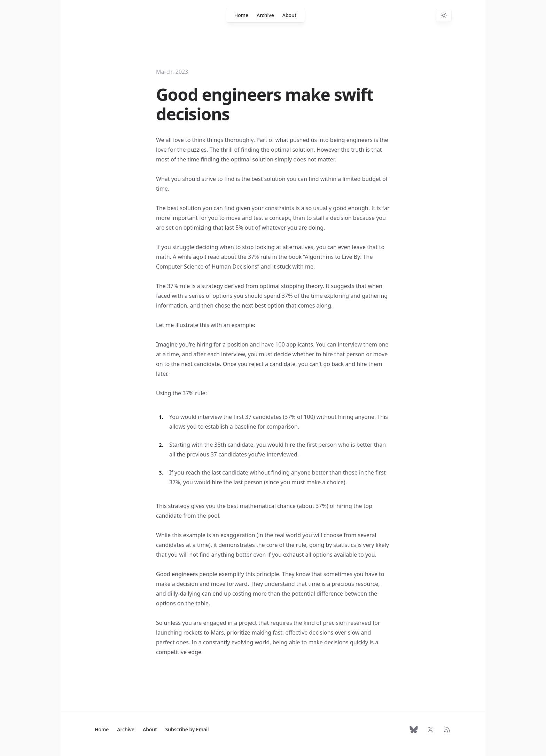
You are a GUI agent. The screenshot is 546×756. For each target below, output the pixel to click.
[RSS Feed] (447, 730)
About (290, 15)
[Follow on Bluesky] (414, 730)
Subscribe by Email (187, 729)
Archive (265, 15)
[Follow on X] (430, 730)
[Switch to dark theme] (444, 15)
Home (241, 15)
